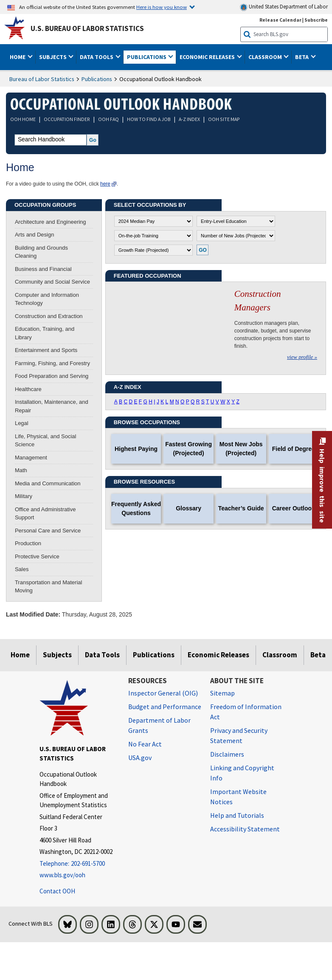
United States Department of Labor (284, 7)
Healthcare (28, 389)
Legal (22, 423)
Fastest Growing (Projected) (189, 449)
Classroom (280, 655)
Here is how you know (162, 7)
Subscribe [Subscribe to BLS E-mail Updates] (316, 20)
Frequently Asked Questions (136, 508)
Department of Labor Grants (159, 725)
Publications (97, 79)
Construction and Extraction (49, 316)
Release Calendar (280, 20)
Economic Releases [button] (208, 57)
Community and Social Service (52, 282)
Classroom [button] (266, 57)
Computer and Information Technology (47, 299)
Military (24, 496)
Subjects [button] (53, 57)
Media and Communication (48, 483)
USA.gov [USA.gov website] (140, 758)
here (105, 184)
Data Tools (102, 655)
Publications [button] (147, 57)
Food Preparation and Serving (52, 376)
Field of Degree (294, 449)
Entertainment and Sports (46, 350)
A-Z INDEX (189, 119)
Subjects (57, 655)
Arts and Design (35, 235)
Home (20, 655)
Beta (318, 655)
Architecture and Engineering (51, 222)
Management (31, 458)
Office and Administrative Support (45, 514)
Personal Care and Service (48, 531)
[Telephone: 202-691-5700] (77, 864)
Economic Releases (218, 655)
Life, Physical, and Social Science (46, 441)
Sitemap (222, 693)
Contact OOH (57, 891)
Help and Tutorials (237, 815)
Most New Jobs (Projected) (241, 449)
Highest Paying (136, 449)
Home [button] (18, 57)
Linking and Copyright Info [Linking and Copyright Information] (242, 773)
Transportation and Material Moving (49, 587)
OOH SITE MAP (224, 119)
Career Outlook (294, 508)
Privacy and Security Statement (239, 735)
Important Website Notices (238, 797)
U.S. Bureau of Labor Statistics (87, 28)
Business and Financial (43, 269)
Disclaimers (227, 754)
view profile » (302, 357)
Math (21, 470)
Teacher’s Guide (241, 508)
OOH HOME (23, 119)
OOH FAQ (108, 119)
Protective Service (37, 556)
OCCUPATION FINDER (67, 119)
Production (28, 543)
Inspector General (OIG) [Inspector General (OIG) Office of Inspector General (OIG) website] (163, 693)
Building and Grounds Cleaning (41, 252)
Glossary (189, 508)
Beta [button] (302, 57)
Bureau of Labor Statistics (42, 79)
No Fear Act (145, 744)
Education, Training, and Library (45, 333)
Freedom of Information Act (246, 712)
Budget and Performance (165, 707)
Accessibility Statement (245, 829)
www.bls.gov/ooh (62, 875)
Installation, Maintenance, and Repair (52, 406)
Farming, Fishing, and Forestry (52, 363)
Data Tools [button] (97, 57)
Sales (22, 569)
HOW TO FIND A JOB (149, 119)
